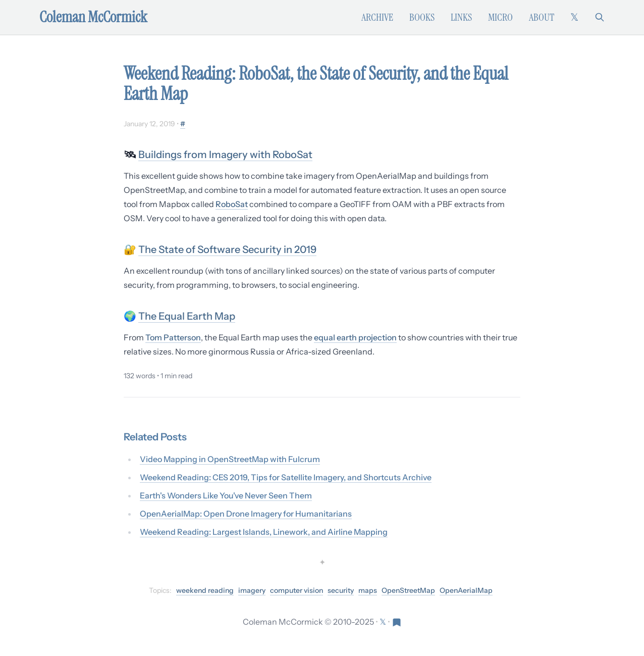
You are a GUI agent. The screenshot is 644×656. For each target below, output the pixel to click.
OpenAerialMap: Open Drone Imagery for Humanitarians (246, 514)
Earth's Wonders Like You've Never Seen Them (226, 495)
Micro (500, 17)
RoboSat (232, 204)
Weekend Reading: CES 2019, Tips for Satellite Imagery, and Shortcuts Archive (286, 477)
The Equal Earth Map (187, 316)
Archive (377, 17)
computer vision (297, 590)
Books (422, 17)
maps (368, 590)
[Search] (600, 17)
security (341, 590)
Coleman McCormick (93, 17)
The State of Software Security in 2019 (227, 249)
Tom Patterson (173, 337)
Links (461, 17)
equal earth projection (355, 337)
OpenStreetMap (408, 590)
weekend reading (205, 590)
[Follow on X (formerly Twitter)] (574, 17)
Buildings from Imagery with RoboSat (225, 155)
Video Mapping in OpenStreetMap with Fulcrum (230, 459)
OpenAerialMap (466, 590)
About (542, 17)
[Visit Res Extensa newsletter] (397, 622)
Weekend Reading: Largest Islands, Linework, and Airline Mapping (264, 532)
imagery (252, 590)
